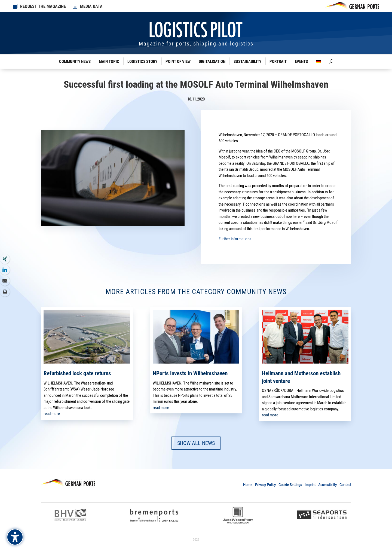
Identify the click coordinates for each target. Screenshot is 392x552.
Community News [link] (75, 62)
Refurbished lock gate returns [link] (77, 373)
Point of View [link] (178, 62)
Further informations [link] (235, 239)
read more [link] (52, 414)
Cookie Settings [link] (290, 485)
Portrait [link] (278, 62)
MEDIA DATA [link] (91, 6)
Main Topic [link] (109, 62)
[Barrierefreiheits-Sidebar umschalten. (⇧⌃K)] (15, 537)
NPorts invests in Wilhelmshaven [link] (190, 373)
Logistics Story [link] (142, 62)
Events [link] (301, 62)
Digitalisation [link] (212, 62)
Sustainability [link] (247, 62)
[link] (75, 6)
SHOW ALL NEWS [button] (196, 443)
